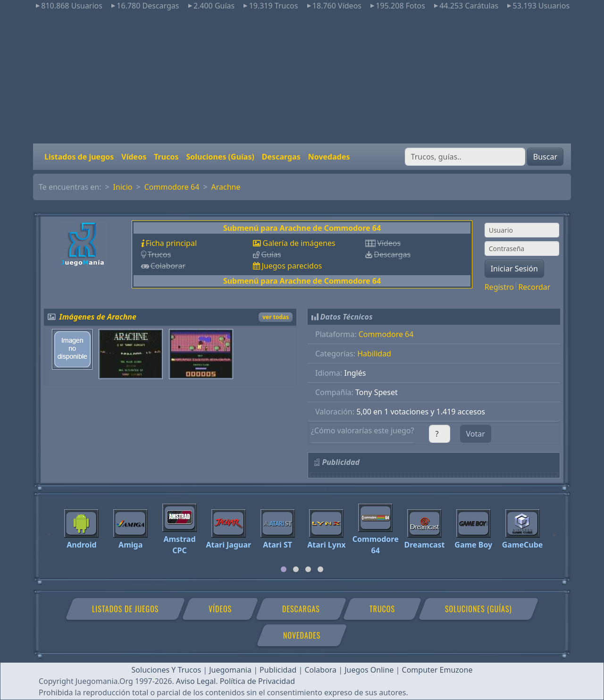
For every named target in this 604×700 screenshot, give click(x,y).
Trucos (166, 157)
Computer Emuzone (437, 670)
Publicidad (278, 670)
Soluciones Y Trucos (167, 670)
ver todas (276, 317)
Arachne (226, 187)
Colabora (320, 670)
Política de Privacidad (257, 681)
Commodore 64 (172, 187)
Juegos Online (369, 670)
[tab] (284, 569)
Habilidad (374, 354)
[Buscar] (465, 157)
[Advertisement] (302, 77)
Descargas (281, 157)
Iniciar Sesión (514, 269)
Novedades (329, 157)
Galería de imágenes (299, 243)
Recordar (534, 287)
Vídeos (134, 157)
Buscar (545, 157)
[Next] (554, 531)
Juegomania (230, 670)
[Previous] (50, 531)
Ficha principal (171, 243)
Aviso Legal (196, 681)
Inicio (123, 187)
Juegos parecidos (292, 266)
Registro (499, 287)
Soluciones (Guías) (220, 157)
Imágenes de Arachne (98, 317)
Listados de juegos (79, 157)
